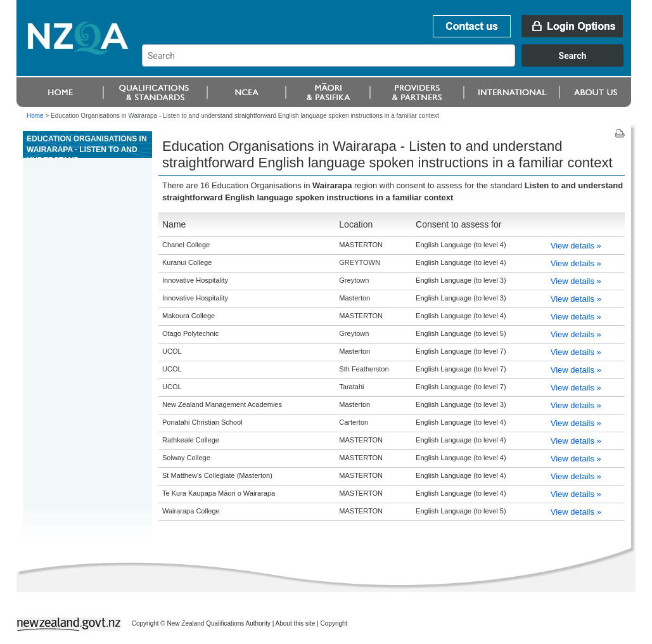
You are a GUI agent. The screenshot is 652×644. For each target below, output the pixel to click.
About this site (296, 623)
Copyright (334, 623)
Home (35, 116)
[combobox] (389, 63)
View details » (576, 246)
